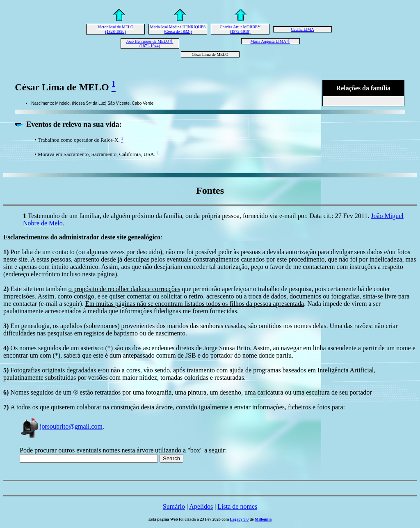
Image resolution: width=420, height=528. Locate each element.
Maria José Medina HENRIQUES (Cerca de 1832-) (178, 29)
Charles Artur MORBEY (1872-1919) (240, 29)
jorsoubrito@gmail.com (61, 426)
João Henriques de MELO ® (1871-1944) (150, 44)
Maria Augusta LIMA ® (270, 41)
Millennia (263, 519)
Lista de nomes (237, 506)
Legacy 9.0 (240, 519)
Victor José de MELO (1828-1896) (115, 29)
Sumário (174, 506)
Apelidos (201, 506)
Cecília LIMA (302, 29)
